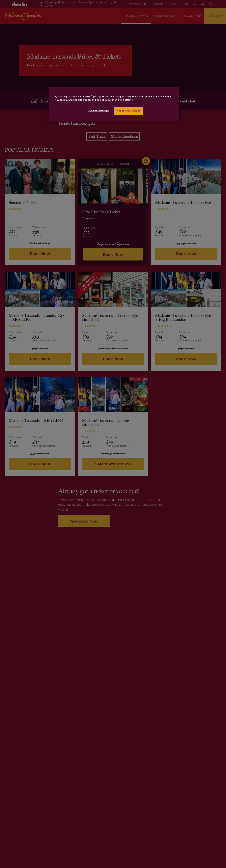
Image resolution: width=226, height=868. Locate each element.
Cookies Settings (98, 111)
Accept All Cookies (129, 111)
